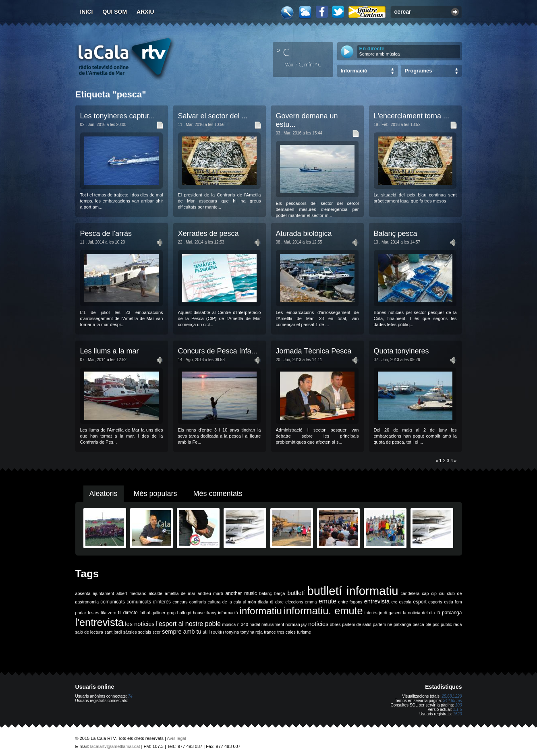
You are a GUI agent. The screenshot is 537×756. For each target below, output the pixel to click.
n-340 (243, 624)
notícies (318, 624)
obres (335, 624)
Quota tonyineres (401, 351)
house (199, 613)
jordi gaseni (390, 613)
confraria (198, 602)
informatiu (261, 611)
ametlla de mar (180, 593)
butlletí (296, 593)
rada (457, 624)
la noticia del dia (419, 613)
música (229, 624)
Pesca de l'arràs (106, 233)
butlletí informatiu (353, 591)
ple (428, 624)
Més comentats (218, 494)
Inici (87, 12)
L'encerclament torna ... (412, 116)
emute (328, 601)
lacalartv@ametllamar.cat (115, 746)
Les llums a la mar (110, 351)
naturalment (273, 624)
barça (280, 593)
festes (93, 613)
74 (130, 696)
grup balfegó (179, 613)
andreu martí (210, 593)
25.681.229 (452, 696)
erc (394, 602)
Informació (354, 71)
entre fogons (350, 602)
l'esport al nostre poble (188, 624)
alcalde (156, 593)
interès (371, 613)
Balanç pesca (396, 233)
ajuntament (103, 593)
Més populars (156, 494)
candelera (410, 593)
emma (311, 602)
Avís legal (176, 738)
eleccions (294, 602)
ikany (211, 613)
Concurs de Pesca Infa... (218, 351)
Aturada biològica (304, 233)
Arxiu (145, 12)
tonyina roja (252, 632)
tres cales (286, 632)
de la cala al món (239, 602)
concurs (180, 602)
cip (434, 593)
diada (263, 602)
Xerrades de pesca (208, 233)
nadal (255, 624)
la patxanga (449, 613)
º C (283, 52)
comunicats (113, 602)
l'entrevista (100, 622)
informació (228, 613)
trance (270, 632)
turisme (304, 632)
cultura (214, 602)
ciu (442, 593)
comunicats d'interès (149, 602)
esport (420, 602)
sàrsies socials (137, 632)
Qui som (115, 12)
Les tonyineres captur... (118, 116)
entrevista (377, 601)
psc (436, 624)
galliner (158, 613)
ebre (279, 602)
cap (425, 593)
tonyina (232, 632)
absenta (83, 593)
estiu (449, 602)
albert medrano (131, 593)
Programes (419, 71)
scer (156, 632)
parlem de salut (357, 624)
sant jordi (113, 632)
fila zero (109, 613)
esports (435, 602)
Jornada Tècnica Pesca (314, 351)
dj (272, 602)
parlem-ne (383, 624)
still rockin (213, 632)
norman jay (296, 624)
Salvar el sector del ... (213, 116)
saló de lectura (89, 632)
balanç (265, 593)
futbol (145, 613)
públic (446, 624)
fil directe (128, 613)
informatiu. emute (323, 611)
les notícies (140, 624)
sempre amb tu (182, 632)
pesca (418, 624)
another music (241, 593)
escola (405, 602)
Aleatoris (104, 494)
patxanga (402, 624)
